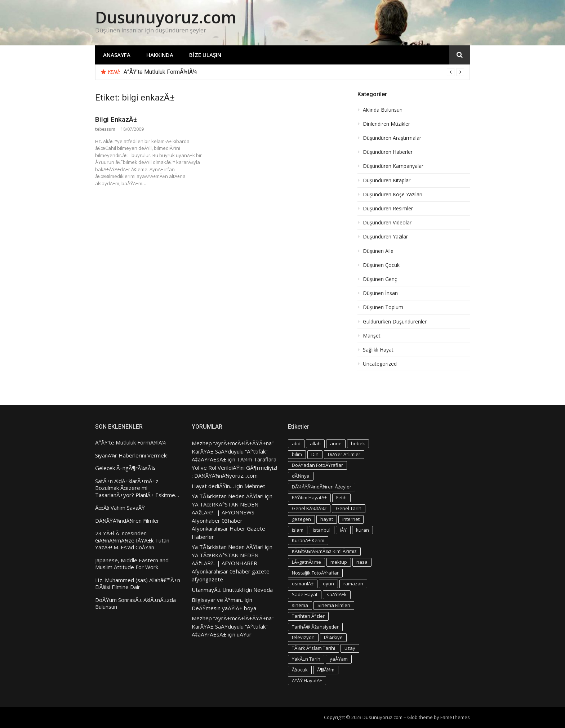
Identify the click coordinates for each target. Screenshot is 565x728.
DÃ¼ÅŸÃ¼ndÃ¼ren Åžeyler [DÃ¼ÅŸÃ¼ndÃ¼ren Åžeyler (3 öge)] (322, 487)
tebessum (105, 129)
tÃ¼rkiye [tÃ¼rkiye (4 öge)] (333, 637)
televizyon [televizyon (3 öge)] (303, 637)
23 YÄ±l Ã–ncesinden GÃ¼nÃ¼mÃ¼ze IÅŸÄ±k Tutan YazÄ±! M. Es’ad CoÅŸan (132, 540)
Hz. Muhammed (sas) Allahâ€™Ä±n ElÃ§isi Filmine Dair (138, 584)
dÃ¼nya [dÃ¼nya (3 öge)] (301, 476)
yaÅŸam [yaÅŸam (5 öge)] (339, 659)
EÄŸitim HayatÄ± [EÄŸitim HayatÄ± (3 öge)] (309, 497)
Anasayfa (117, 55)
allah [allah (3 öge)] (315, 443)
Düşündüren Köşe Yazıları (393, 195)
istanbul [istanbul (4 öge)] (322, 530)
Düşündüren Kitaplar (387, 180)
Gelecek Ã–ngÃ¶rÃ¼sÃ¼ (125, 468)
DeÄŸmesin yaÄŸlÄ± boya (224, 608)
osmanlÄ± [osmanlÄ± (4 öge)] (303, 584)
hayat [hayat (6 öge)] (327, 519)
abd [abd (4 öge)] (296, 443)
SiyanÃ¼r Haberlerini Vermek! (131, 455)
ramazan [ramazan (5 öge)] (353, 584)
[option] (294, 72)
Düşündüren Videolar (387, 223)
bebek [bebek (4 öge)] (358, 443)
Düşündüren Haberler (388, 152)
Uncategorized (380, 364)
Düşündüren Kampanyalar (393, 166)
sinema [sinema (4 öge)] (300, 605)
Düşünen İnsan (380, 293)
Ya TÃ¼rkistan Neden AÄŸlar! (228, 496)
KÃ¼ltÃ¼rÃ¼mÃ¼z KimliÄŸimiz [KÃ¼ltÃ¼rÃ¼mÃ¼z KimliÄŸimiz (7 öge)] (324, 551)
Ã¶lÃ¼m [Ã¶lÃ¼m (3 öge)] (326, 670)
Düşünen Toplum (383, 307)
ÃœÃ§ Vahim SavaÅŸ (120, 508)
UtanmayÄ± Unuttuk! (217, 590)
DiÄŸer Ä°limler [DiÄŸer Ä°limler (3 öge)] (344, 454)
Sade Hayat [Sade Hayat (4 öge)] (305, 594)
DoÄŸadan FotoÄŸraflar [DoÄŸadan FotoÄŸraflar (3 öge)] (317, 465)
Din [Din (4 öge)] (315, 454)
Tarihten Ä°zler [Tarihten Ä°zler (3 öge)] (308, 616)
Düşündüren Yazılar (385, 237)
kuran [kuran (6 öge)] (362, 530)
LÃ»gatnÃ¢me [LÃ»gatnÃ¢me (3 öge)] (306, 562)
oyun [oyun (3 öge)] (328, 584)
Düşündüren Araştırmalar (392, 138)
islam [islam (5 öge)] (298, 530)
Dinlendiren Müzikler (386, 124)
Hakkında (160, 55)
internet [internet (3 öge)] (351, 519)
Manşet (372, 336)
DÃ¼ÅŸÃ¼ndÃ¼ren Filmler (127, 521)
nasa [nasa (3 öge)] (362, 562)
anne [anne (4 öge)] (336, 443)
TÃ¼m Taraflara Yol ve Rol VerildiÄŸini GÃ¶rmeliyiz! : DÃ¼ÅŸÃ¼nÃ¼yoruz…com (234, 467)
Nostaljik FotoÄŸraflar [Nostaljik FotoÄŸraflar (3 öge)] (315, 573)
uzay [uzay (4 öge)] (350, 648)
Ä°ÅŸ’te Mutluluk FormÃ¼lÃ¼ (160, 72)
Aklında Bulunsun (383, 110)
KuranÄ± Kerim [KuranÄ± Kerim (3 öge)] (308, 540)
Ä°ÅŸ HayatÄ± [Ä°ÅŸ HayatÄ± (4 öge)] (307, 680)
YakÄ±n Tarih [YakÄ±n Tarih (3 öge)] (306, 659)
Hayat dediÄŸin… (213, 486)
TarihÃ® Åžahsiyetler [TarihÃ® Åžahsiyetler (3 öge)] (315, 627)
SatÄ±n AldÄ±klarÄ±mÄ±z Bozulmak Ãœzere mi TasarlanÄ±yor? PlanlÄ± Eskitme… (137, 488)
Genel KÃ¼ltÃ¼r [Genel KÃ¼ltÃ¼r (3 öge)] (309, 508)
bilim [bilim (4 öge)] (297, 454)
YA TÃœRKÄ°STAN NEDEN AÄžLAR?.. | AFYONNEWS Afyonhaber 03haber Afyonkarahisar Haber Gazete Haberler (228, 521)
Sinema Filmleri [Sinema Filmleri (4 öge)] (334, 605)
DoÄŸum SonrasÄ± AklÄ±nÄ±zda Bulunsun (135, 604)
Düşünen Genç (380, 279)
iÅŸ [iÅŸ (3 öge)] (343, 530)
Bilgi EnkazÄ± (116, 119)
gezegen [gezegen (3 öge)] (301, 519)
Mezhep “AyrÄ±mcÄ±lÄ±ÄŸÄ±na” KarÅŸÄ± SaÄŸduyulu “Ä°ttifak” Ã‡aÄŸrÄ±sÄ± (233, 451)
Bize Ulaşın (205, 55)
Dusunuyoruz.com (166, 17)
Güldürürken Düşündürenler (395, 322)
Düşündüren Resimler (388, 209)
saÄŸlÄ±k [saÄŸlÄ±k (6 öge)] (337, 594)
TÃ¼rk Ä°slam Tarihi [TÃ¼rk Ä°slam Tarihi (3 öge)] (313, 648)
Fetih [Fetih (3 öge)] (341, 497)
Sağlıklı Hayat (378, 350)
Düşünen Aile (378, 251)
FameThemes (455, 717)
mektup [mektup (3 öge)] (339, 562)
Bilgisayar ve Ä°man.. (217, 600)
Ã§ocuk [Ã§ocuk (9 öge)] (300, 670)
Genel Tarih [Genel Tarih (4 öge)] (349, 508)
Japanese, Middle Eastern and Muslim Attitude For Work (132, 564)
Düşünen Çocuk (381, 265)
